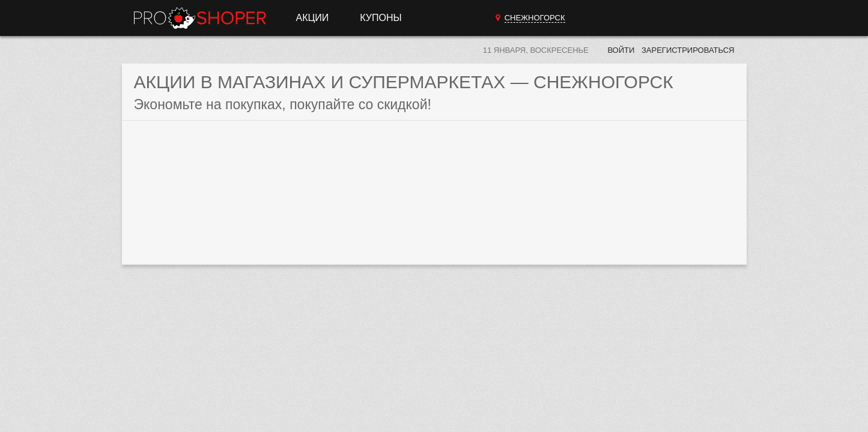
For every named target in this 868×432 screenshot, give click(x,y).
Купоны (381, 18)
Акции (313, 18)
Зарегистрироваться (688, 50)
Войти (621, 50)
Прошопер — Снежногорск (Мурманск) (200, 18)
